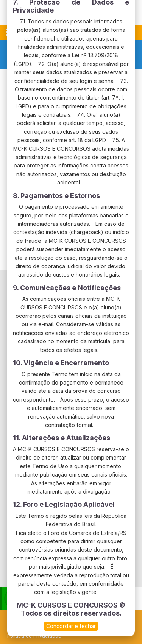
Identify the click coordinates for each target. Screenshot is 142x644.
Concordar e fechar (71, 626)
